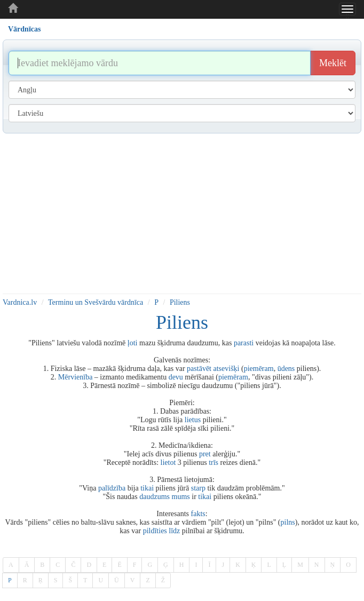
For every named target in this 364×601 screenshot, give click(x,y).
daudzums (155, 497)
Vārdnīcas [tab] (24, 29)
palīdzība (112, 488)
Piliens (180, 302)
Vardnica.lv (20, 302)
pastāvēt (199, 369)
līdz (174, 531)
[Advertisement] (182, 213)
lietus (193, 420)
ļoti (133, 343)
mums (181, 497)
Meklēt (333, 63)
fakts (198, 514)
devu (176, 377)
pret (205, 454)
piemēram (259, 369)
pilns (288, 522)
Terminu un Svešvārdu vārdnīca (96, 302)
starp (198, 488)
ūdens (286, 369)
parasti (244, 343)
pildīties (155, 531)
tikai (147, 488)
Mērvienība (76, 377)
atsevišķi (226, 369)
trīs (213, 462)
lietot (168, 462)
